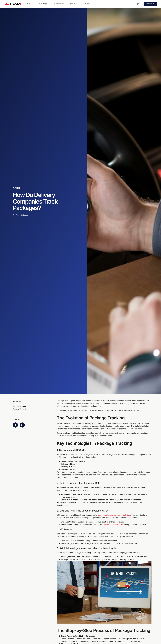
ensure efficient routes (113, 525)
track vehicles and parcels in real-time (114, 515)
